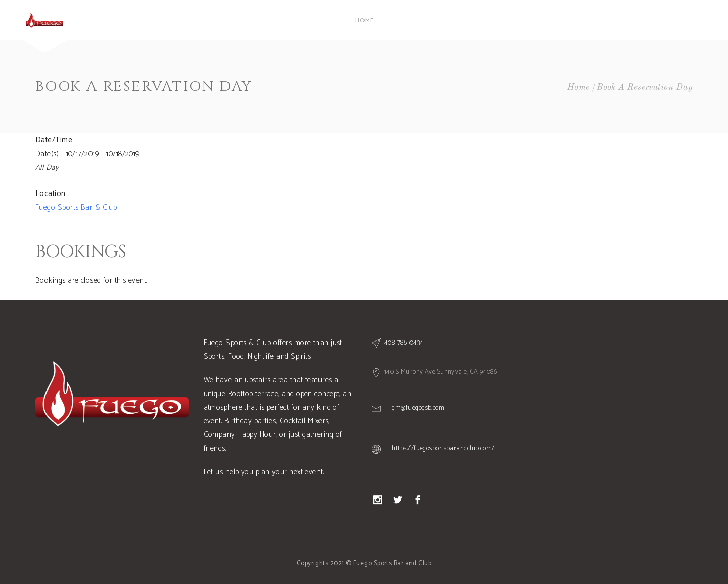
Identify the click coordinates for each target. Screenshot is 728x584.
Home (579, 88)
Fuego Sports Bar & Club (76, 207)
